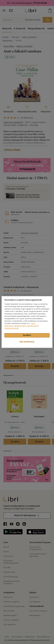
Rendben (27, 335)
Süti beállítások (27, 342)
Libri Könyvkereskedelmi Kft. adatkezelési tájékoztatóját (22, 326)
